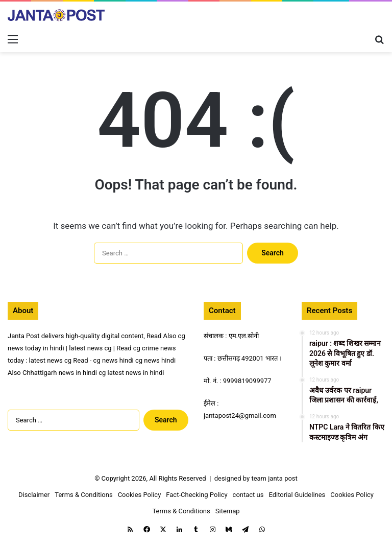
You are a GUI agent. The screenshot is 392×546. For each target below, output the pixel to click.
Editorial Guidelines (297, 495)
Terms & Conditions (83, 495)
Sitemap (228, 511)
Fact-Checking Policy (197, 495)
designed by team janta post (256, 478)
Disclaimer (34, 495)
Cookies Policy (140, 495)
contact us (248, 495)
